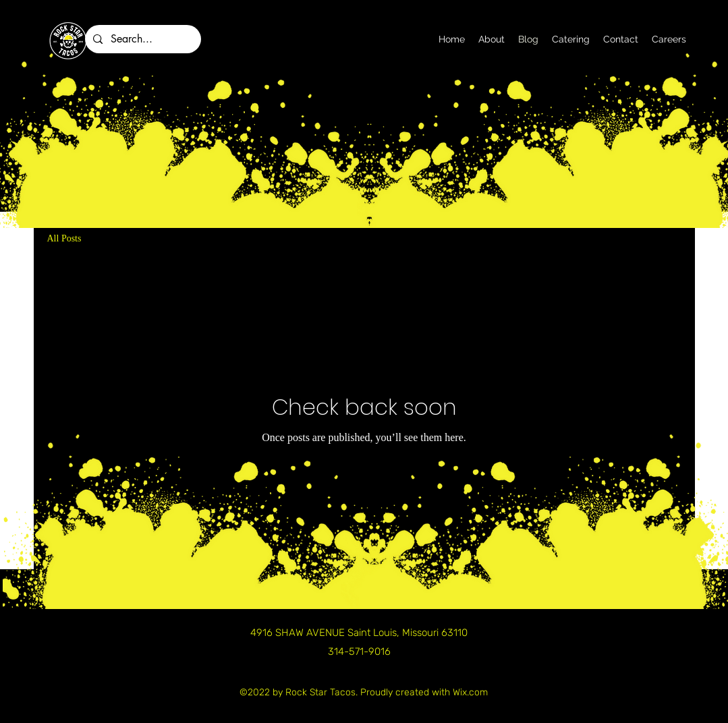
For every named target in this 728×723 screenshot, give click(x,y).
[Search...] (142, 39)
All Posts (64, 238)
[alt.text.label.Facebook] (641, 56)
